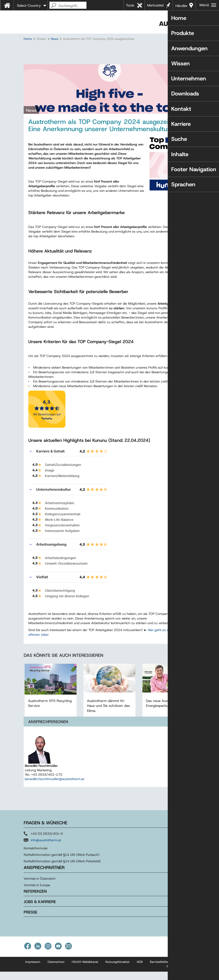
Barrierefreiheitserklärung (167, 970)
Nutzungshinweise (117, 970)
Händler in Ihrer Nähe (182, 7)
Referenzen (35, 900)
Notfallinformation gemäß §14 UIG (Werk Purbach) (61, 863)
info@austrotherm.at (46, 848)
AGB (140, 970)
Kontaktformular (36, 857)
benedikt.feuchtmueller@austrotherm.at (55, 787)
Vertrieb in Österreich (40, 887)
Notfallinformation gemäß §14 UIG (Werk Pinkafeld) (62, 869)
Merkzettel (155, 5)
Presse (31, 920)
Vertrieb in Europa (37, 893)
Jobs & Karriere (40, 910)
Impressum (33, 970)
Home (28, 39)
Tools (130, 5)
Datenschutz (56, 970)
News (55, 39)
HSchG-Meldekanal (85, 970)
